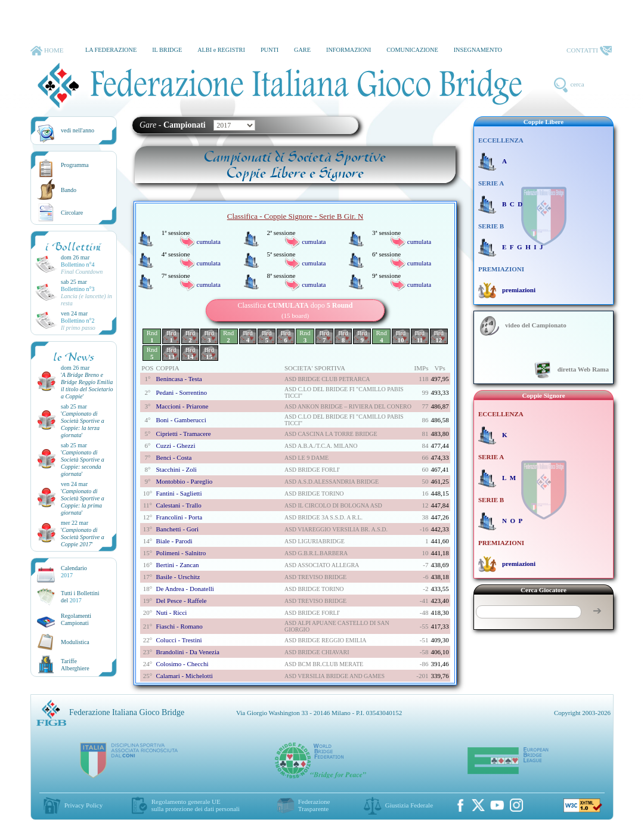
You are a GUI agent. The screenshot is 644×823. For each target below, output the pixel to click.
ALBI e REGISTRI (221, 50)
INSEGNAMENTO (478, 50)
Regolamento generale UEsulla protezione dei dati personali (196, 805)
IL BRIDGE (167, 50)
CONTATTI (589, 51)
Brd (171, 336)
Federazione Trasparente (314, 805)
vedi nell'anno (78, 130)
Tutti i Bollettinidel (80, 597)
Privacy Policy (83, 805)
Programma (75, 165)
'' (87, 386)
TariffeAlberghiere (75, 665)
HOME (47, 51)
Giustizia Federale (409, 805)
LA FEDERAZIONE (111, 50)
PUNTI (270, 50)
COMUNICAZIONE (412, 50)
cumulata (209, 242)
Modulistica (75, 642)
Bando (69, 190)
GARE (302, 50)
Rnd (152, 336)
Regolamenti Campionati (76, 619)
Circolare (72, 213)
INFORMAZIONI (349, 50)
